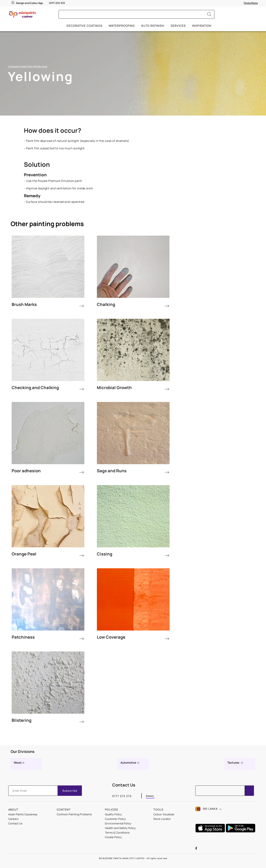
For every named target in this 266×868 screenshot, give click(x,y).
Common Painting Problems (74, 814)
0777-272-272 (57, 3)
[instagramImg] (220, 849)
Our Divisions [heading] (23, 752)
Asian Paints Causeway (23, 814)
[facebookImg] (201, 849)
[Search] (209, 14)
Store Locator (162, 819)
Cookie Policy (113, 837)
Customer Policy (115, 819)
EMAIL (150, 796)
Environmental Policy (118, 823)
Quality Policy (113, 814)
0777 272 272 (122, 796)
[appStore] (211, 831)
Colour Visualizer (164, 814)
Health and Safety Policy (120, 828)
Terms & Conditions (117, 833)
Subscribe (70, 791)
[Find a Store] (251, 3)
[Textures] (240, 764)
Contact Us (15, 823)
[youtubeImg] (211, 849)
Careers (13, 819)
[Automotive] (133, 764)
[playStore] (241, 831)
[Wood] (26, 764)
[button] (210, 809)
